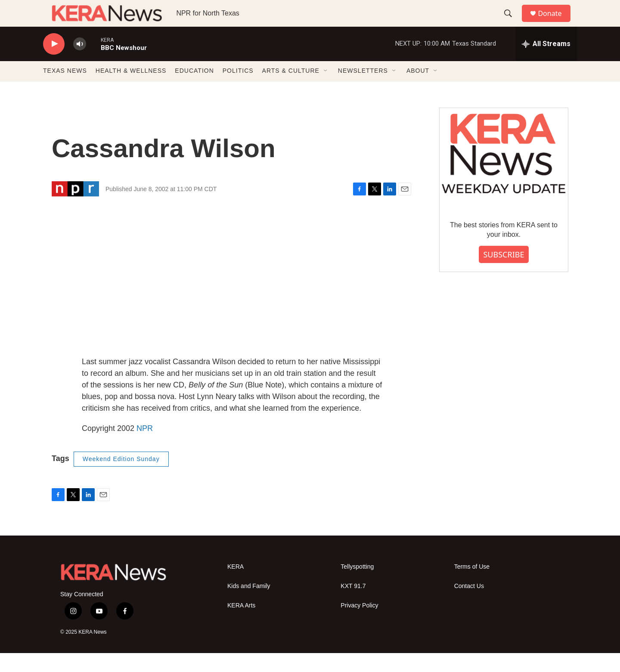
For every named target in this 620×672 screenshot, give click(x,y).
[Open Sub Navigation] (326, 90)
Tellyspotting (357, 585)
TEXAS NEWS (65, 90)
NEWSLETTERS (363, 90)
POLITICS (238, 90)
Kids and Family (249, 605)
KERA (236, 585)
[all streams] (546, 62)
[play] (54, 63)
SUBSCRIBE (504, 273)
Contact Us (469, 605)
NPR (145, 447)
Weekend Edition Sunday (121, 477)
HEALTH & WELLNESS (131, 90)
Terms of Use (472, 585)
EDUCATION (194, 90)
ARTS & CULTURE (291, 90)
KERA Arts (241, 624)
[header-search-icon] (512, 23)
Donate (555, 23)
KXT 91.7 (353, 605)
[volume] (80, 63)
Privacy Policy (359, 624)
